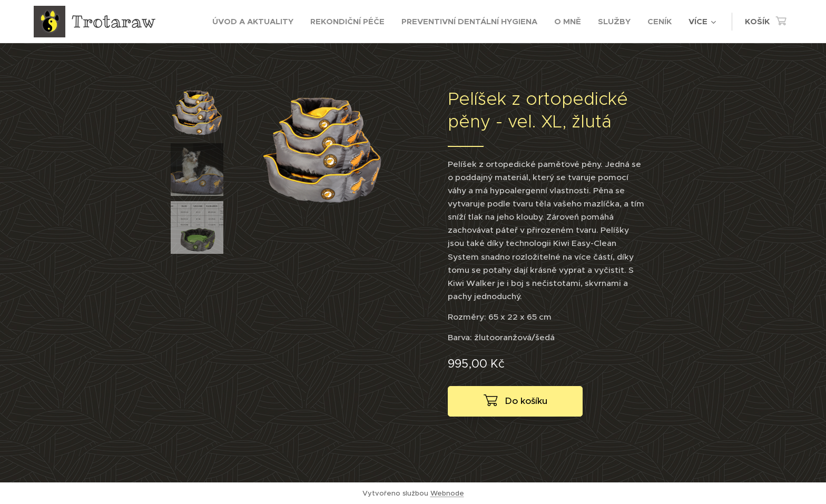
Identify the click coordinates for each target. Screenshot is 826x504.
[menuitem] (256, 22)
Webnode (447, 493)
